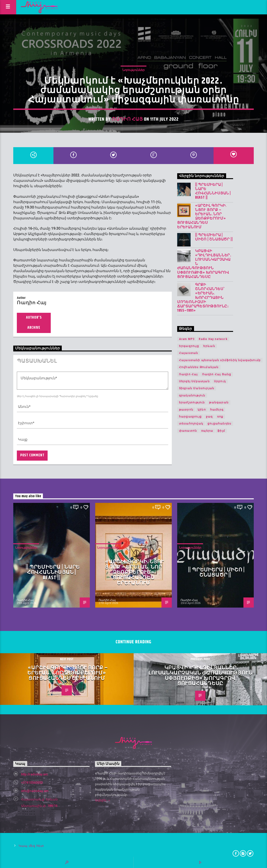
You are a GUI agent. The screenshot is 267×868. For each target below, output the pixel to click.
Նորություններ (133, 70)
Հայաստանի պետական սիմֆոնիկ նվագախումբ (220, 360)
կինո (202, 410)
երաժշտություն (192, 402)
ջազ (209, 417)
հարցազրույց (190, 417)
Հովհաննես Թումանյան (199, 367)
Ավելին (103, 801)
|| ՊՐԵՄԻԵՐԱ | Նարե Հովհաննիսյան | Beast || (213, 191)
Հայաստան (189, 353)
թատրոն (186, 410)
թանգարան (219, 402)
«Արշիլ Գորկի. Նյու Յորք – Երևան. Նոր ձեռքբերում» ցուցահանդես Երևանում (202, 216)
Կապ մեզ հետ (31, 846)
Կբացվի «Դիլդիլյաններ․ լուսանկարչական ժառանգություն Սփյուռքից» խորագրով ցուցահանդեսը (204, 264)
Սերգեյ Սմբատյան (194, 381)
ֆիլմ (221, 431)
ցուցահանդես (219, 424)
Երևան (209, 346)
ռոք (220, 417)
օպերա (207, 431)
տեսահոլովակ (191, 424)
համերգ (217, 410)
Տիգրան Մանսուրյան (197, 388)
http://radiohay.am (34, 774)
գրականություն (192, 395)
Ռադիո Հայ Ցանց (217, 374)
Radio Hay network (213, 339)
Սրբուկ (220, 381)
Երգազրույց (189, 346)
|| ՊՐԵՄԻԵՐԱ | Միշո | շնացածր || (214, 237)
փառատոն (188, 431)
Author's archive (34, 323)
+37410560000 (32, 783)
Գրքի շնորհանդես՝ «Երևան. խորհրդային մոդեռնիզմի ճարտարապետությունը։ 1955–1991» (203, 298)
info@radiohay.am (35, 791)
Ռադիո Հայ (127, 119)
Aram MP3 (187, 339)
